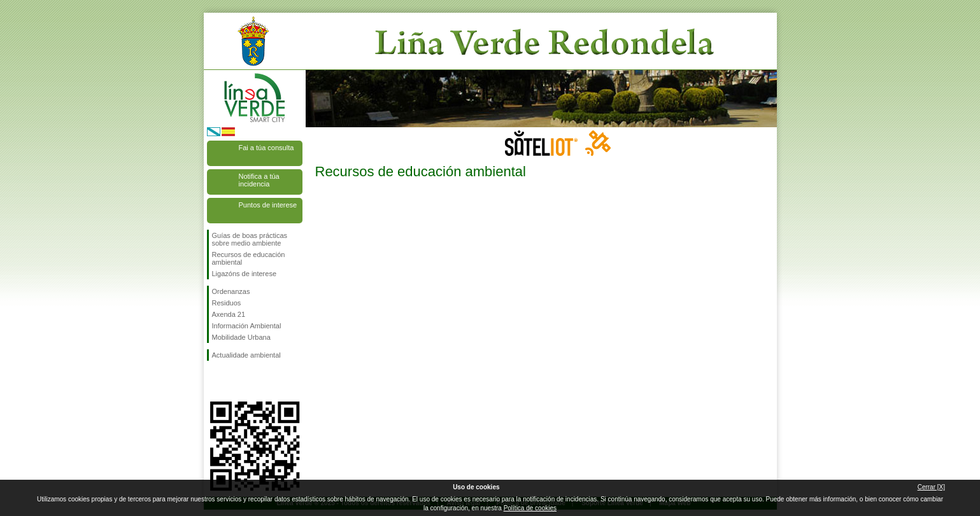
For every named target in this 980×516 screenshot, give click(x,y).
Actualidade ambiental (246, 355)
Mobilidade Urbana (241, 337)
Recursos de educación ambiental (249, 258)
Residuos (227, 303)
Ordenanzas (231, 291)
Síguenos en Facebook (215, 381)
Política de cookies (530, 508)
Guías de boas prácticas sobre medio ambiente (250, 239)
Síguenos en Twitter (236, 381)
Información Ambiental (247, 326)
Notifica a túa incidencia (259, 180)
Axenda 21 (229, 314)
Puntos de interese (268, 205)
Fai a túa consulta (266, 148)
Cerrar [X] (931, 487)
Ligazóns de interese (245, 274)
